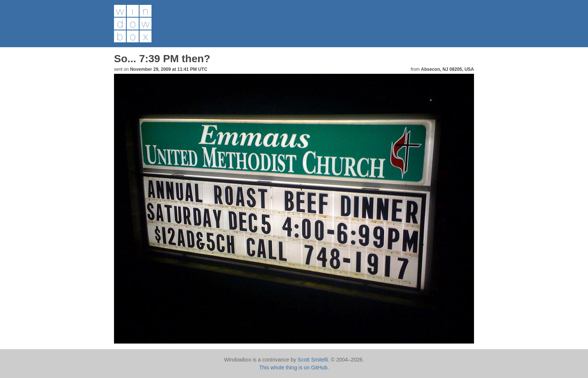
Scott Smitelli (313, 360)
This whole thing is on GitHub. (294, 368)
